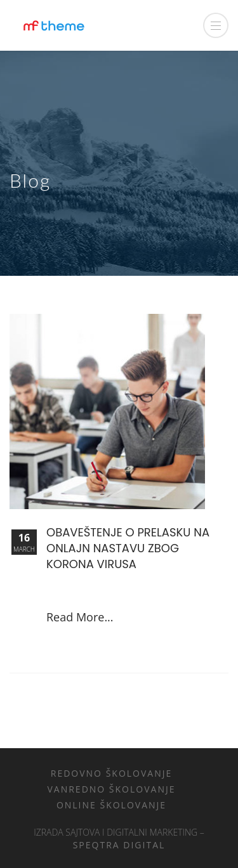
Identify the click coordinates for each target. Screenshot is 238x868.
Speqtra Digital (119, 845)
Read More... (80, 617)
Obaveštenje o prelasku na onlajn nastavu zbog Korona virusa (128, 548)
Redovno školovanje (112, 773)
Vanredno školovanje (111, 789)
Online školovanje (111, 805)
